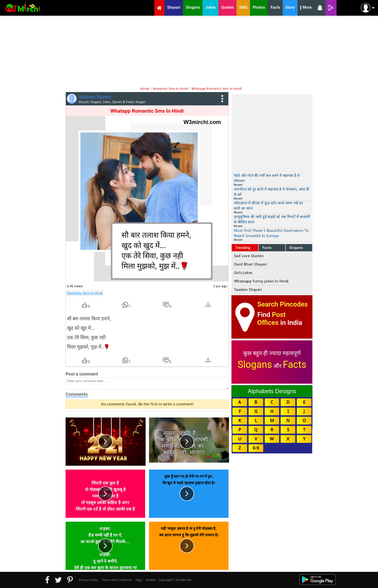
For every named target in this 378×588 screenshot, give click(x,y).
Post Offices (271, 319)
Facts (267, 248)
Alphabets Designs (272, 391)
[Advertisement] (189, 51)
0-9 (256, 448)
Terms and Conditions (117, 580)
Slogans (296, 248)
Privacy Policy (88, 580)
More (306, 8)
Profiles (151, 580)
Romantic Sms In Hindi (85, 293)
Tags (139, 580)
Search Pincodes (282, 304)
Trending (243, 248)
